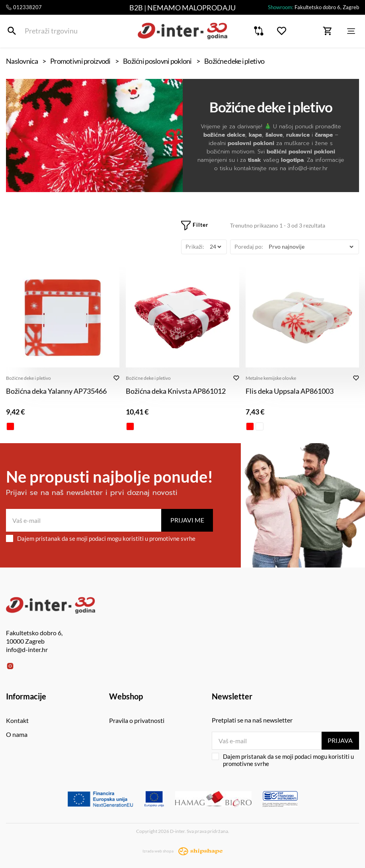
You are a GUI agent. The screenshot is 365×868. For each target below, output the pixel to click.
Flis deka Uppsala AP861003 (290, 391)
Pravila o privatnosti (137, 720)
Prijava (340, 740)
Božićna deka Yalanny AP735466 (56, 391)
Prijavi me (187, 520)
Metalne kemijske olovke (271, 378)
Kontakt (17, 720)
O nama (17, 734)
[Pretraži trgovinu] (12, 31)
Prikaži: (195, 246)
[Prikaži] (215, 247)
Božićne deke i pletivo (28, 378)
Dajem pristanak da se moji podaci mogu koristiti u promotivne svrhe (101, 538)
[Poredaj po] (311, 247)
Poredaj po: (249, 246)
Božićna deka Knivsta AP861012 (176, 391)
